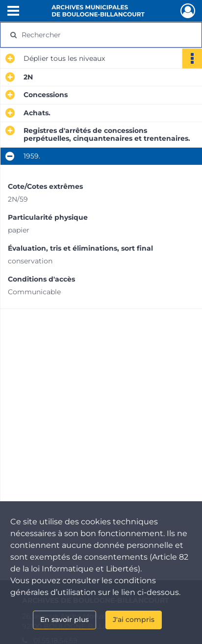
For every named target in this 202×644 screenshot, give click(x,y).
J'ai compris (134, 619)
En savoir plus (64, 619)
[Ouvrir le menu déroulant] (13, 12)
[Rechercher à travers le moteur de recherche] (99, 35)
